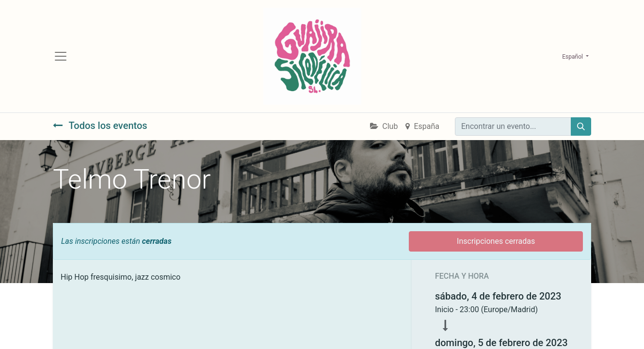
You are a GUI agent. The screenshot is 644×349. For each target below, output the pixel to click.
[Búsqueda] (581, 127)
